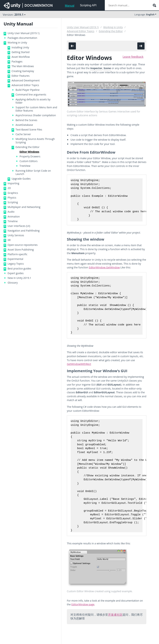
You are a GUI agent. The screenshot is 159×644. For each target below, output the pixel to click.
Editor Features (21, 76)
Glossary (13, 283)
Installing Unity (20, 47)
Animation (14, 217)
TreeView (25, 166)
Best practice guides (19, 269)
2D (9, 188)
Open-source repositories (23, 245)
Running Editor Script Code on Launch (33, 172)
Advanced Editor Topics (25, 85)
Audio (11, 212)
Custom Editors (29, 161)
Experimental (15, 259)
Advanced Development (26, 80)
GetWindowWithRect (79, 364)
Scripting (13, 202)
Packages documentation (22, 38)
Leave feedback (133, 57)
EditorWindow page (83, 604)
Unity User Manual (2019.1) (24, 33)
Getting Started (21, 52)
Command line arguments (31, 95)
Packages (17, 62)
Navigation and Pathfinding (24, 231)
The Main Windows (23, 66)
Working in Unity (17, 43)
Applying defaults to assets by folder (33, 101)
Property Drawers (30, 156)
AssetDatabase (24, 125)
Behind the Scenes (26, 120)
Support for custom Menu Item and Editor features (36, 109)
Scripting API (88, 5)
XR (9, 240)
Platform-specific (17, 254)
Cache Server (23, 134)
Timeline (13, 221)
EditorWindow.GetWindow (104, 267)
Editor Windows (29, 152)
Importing (13, 183)
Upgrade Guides (21, 179)
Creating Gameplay (23, 71)
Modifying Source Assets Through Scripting (35, 141)
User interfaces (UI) (19, 226)
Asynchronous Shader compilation (36, 115)
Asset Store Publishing (21, 250)
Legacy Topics (16, 264)
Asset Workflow (21, 57)
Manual (70, 6)
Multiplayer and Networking (24, 207)
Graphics (13, 193)
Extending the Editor (28, 147)
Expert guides (16, 273)
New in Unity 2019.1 (19, 278)
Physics (12, 198)
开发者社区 (115, 615)
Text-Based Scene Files (29, 130)
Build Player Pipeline (28, 90)
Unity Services (16, 235)
